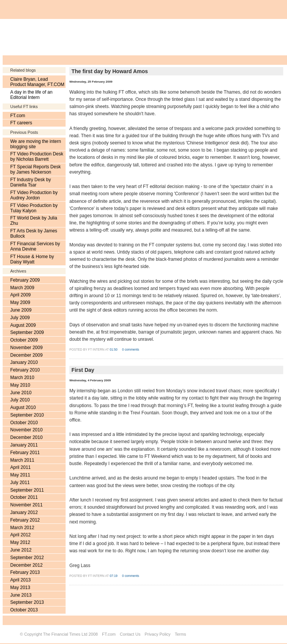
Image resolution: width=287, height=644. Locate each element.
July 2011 (20, 483)
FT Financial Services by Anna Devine (35, 246)
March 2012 (22, 528)
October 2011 (24, 497)
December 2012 (26, 565)
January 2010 (24, 362)
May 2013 (20, 588)
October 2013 (24, 610)
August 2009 (23, 325)
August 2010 (23, 407)
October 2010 (24, 423)
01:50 (114, 350)
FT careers (21, 123)
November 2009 (26, 348)
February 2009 (25, 280)
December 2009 (26, 355)
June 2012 (21, 550)
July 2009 (20, 318)
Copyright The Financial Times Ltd (56, 634)
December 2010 (26, 437)
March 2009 (22, 288)
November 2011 (26, 505)
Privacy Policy (157, 634)
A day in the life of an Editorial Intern (31, 95)
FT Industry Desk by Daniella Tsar (31, 182)
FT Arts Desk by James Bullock (34, 233)
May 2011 (20, 475)
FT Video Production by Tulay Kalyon (34, 208)
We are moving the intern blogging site (36, 144)
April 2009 (20, 295)
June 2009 (21, 310)
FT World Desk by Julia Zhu (34, 221)
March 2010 (22, 378)
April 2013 (20, 580)
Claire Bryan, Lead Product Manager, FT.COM (37, 82)
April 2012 (20, 535)
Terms (180, 634)
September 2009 (27, 332)
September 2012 (27, 558)
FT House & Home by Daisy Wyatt (32, 259)
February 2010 (25, 370)
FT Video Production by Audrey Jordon (34, 195)
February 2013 (25, 572)
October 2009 (24, 340)
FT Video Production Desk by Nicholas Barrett (37, 157)
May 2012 (20, 542)
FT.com (18, 116)
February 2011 (25, 453)
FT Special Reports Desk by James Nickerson (35, 169)
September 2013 (27, 602)
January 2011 (24, 445)
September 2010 (27, 415)
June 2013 (21, 595)
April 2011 (20, 467)
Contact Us (130, 634)
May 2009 (20, 302)
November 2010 (26, 430)
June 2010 (21, 393)
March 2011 (22, 460)
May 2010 (20, 385)
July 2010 (20, 400)
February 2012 (25, 520)
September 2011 (27, 490)
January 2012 (24, 512)
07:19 (114, 576)
